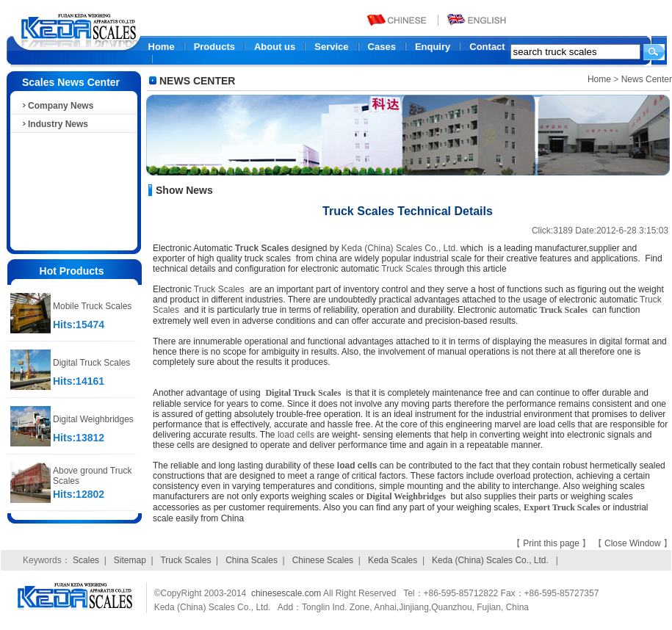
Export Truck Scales (562, 507)
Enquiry (433, 47)
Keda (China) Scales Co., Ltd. (400, 248)
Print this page (552, 543)
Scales (86, 560)
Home (162, 47)
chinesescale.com (286, 593)
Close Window (634, 543)
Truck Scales (262, 248)
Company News (57, 106)
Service (331, 47)
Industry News (54, 124)
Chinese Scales (323, 560)
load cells (296, 435)
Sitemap (130, 560)
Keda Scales (393, 560)
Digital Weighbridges (93, 419)
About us (275, 47)
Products (214, 47)
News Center (647, 79)
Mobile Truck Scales (92, 306)
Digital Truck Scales (91, 363)
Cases (382, 47)
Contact (487, 47)
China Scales (252, 560)
